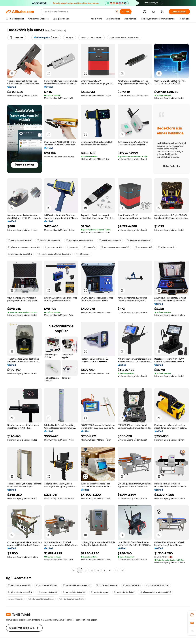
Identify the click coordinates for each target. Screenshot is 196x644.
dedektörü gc (15, 599)
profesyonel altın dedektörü (76, 585)
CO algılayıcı (83, 254)
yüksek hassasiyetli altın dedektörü (54, 254)
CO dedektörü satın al (107, 585)
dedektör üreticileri (124, 592)
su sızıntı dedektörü (47, 592)
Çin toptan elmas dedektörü (80, 241)
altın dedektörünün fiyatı (72, 599)
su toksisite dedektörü (74, 592)
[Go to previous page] (73, 570)
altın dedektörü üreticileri (41, 599)
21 (116, 570)
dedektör (73, 247)
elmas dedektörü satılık (20, 241)
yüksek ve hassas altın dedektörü (24, 247)
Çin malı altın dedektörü (20, 592)
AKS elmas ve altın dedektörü (115, 247)
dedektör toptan (100, 592)
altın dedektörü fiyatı (47, 585)
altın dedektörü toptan (158, 585)
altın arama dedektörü (19, 585)
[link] (192, 615)
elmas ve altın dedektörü (139, 241)
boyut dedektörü (132, 585)
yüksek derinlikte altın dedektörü (155, 592)
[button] (12, 74)
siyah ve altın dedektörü (20, 254)
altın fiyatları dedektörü (49, 241)
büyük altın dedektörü (110, 241)
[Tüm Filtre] (17, 38)
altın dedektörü (53, 247)
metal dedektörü (143, 247)
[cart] (154, 12)
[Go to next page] (123, 570)
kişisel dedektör (166, 247)
